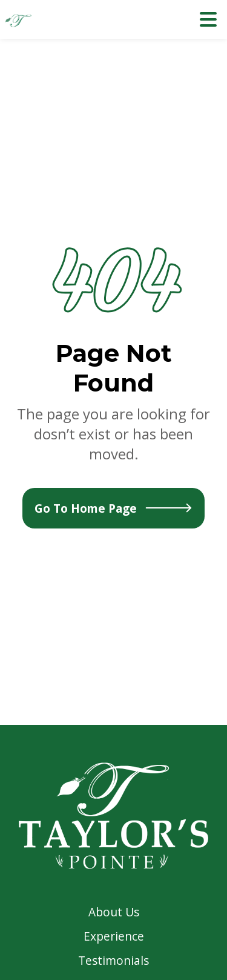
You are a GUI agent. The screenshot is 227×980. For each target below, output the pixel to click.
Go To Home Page (113, 508)
